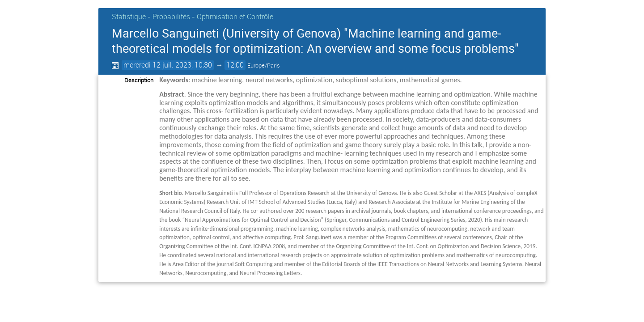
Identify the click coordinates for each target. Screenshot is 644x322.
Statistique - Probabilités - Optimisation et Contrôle (193, 17)
